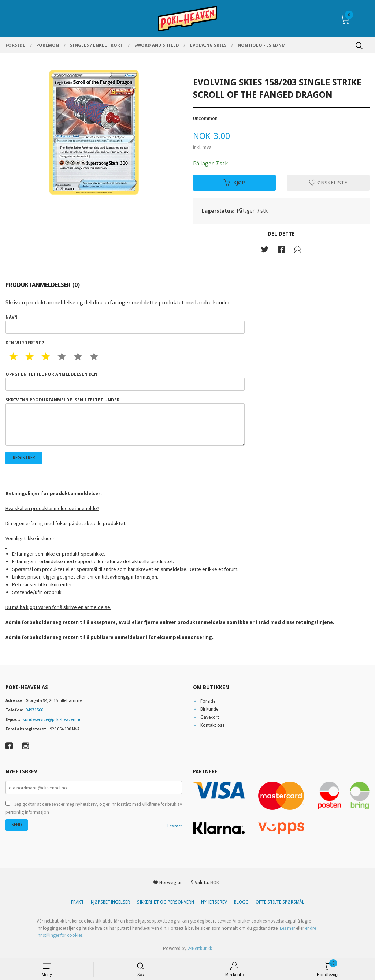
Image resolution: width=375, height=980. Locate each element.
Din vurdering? (25, 343)
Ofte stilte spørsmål (280, 902)
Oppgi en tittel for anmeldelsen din (125, 382)
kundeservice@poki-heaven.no (52, 719)
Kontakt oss (212, 725)
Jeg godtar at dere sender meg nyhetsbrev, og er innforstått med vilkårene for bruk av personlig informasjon (94, 809)
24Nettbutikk (200, 948)
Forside (208, 701)
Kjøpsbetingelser (110, 902)
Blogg (241, 902)
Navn (125, 325)
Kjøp (234, 183)
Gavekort (210, 717)
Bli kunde (209, 709)
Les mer (175, 826)
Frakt (77, 902)
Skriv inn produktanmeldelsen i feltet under (125, 422)
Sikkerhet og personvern (166, 902)
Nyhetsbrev (214, 902)
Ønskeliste (328, 183)
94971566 (34, 710)
